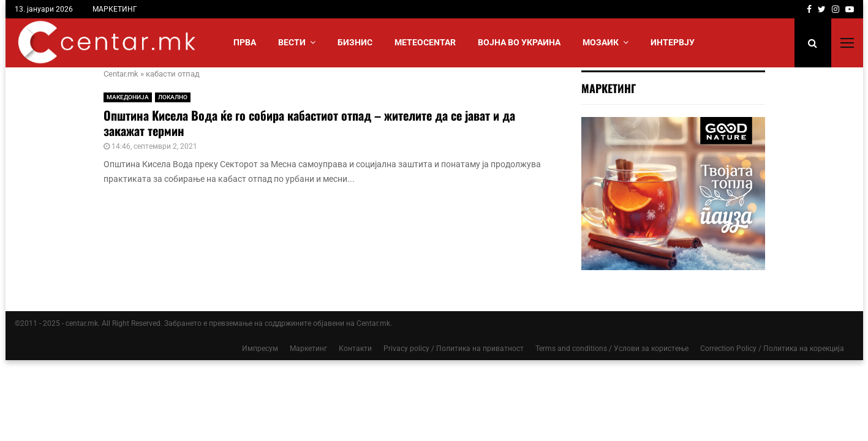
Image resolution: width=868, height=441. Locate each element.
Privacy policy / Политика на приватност (454, 349)
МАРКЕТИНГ (115, 9)
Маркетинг (308, 349)
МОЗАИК (601, 42)
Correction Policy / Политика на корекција (772, 349)
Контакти (355, 349)
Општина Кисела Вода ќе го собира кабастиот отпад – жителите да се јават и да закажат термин (309, 123)
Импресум (260, 349)
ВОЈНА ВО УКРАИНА (519, 42)
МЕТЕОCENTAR (425, 42)
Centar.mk (121, 74)
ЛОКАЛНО (173, 97)
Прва (245, 42)
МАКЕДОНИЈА (128, 97)
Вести (292, 42)
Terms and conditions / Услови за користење (612, 349)
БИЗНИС (355, 42)
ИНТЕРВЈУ (673, 42)
